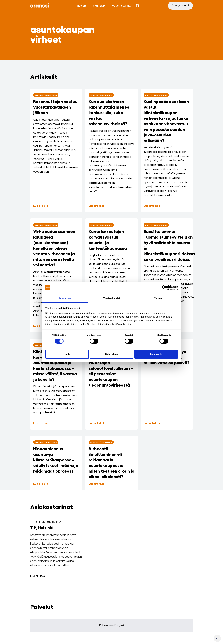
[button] (81, 6)
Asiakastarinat (122, 6)
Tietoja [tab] (158, 298)
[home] (39, 6)
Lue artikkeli (38, 576)
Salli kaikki (156, 354)
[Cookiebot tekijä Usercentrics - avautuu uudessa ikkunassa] (164, 288)
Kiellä (67, 354)
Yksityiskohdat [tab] (111, 298)
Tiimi (139, 6)
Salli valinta (112, 354)
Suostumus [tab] (65, 298)
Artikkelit (99, 6)
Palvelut (80, 6)
